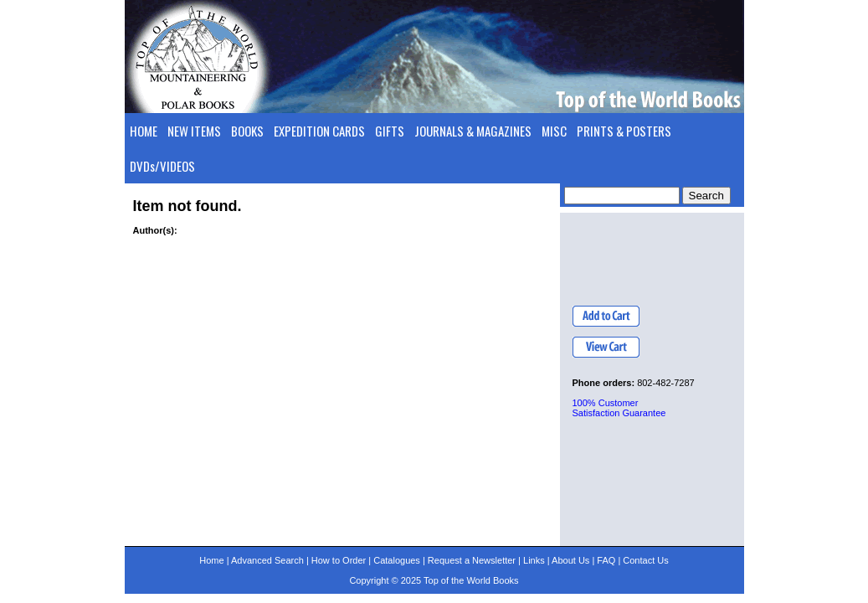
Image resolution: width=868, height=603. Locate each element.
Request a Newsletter (472, 560)
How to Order (339, 560)
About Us (570, 560)
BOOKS (247, 131)
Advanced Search (267, 560)
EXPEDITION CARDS (319, 131)
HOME (144, 131)
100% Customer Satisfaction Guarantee (619, 408)
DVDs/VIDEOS (162, 166)
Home (211, 560)
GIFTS (390, 131)
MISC (554, 131)
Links (534, 560)
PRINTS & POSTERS (624, 131)
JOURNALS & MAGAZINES (473, 131)
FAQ (606, 560)
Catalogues (397, 560)
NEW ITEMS (194, 131)
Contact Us (645, 560)
